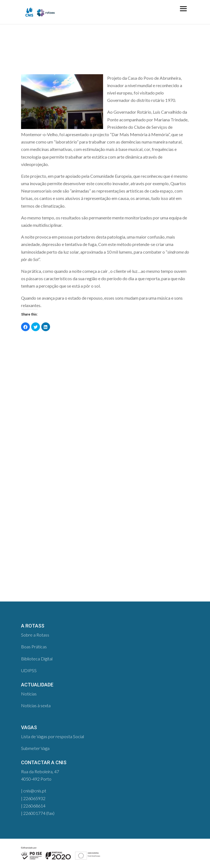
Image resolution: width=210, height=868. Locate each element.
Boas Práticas (34, 647)
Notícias (29, 694)
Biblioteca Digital (37, 659)
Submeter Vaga (35, 748)
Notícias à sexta (36, 705)
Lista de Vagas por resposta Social (52, 736)
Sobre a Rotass (35, 635)
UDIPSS (29, 670)
